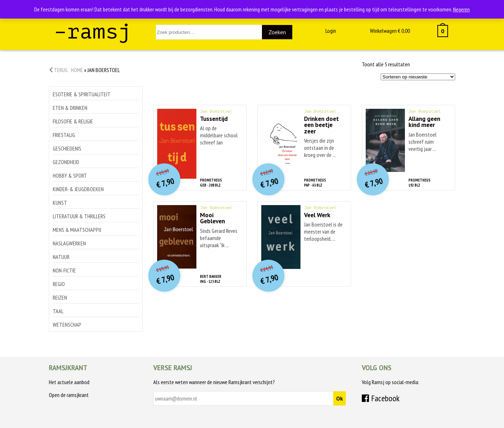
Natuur (61, 257)
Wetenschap (67, 325)
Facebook (381, 398)
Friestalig (64, 135)
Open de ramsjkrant (69, 395)
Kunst (60, 203)
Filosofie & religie (73, 121)
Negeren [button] (461, 9)
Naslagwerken (69, 243)
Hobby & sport (70, 175)
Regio (59, 284)
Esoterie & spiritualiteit (82, 94)
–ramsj (93, 32)
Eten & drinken (70, 108)
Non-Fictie (64, 270)
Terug (58, 70)
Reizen (60, 297)
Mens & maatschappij (77, 230)
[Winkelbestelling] (418, 77)
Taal (58, 311)
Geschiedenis (67, 148)
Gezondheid (66, 162)
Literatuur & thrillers (79, 216)
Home (77, 70)
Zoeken (277, 32)
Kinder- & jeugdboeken (78, 189)
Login (331, 31)
